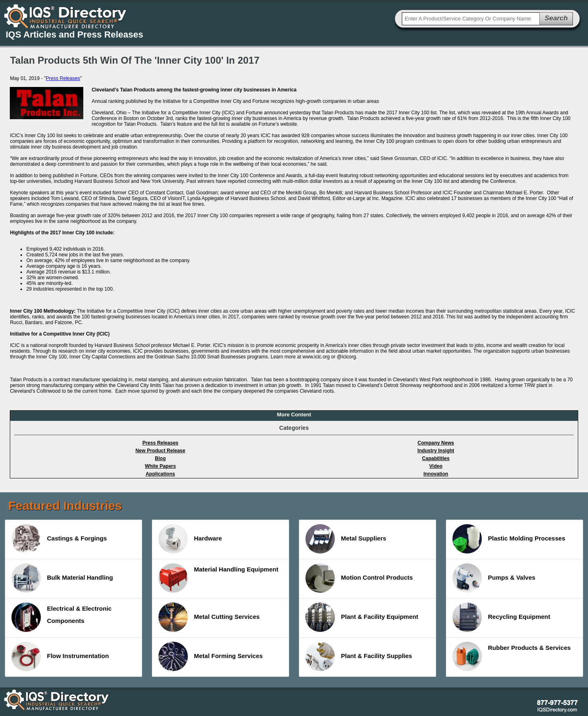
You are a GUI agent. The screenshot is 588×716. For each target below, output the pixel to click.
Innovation (436, 474)
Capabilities (436, 458)
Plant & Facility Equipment (362, 617)
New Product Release (160, 451)
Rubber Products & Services (512, 656)
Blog (160, 458)
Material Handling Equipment (218, 578)
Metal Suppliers (346, 539)
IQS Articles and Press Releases (75, 34)
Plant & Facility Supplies (359, 656)
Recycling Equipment (501, 617)
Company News (436, 443)
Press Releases (63, 78)
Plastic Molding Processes (509, 539)
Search (556, 18)
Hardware (190, 539)
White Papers (160, 466)
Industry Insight (436, 451)
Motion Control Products (359, 578)
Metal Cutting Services (209, 617)
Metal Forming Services (210, 656)
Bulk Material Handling (62, 578)
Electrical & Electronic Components (61, 617)
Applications (160, 474)
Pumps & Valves (494, 578)
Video (436, 466)
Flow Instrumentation (60, 656)
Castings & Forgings (59, 539)
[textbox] (471, 19)
